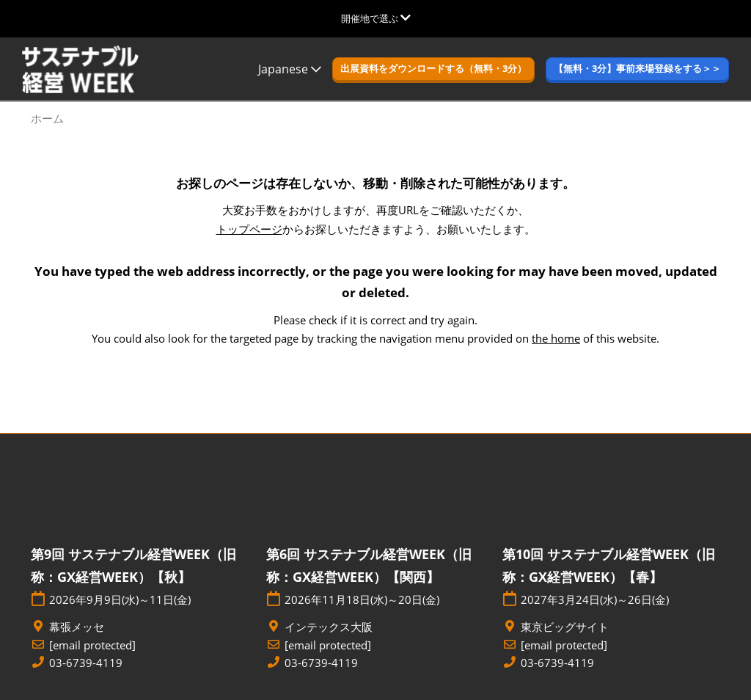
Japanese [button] (290, 69)
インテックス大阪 (329, 627)
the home (556, 338)
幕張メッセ (77, 627)
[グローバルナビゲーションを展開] (376, 18)
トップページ (249, 229)
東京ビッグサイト (565, 627)
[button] (433, 69)
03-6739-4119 (86, 663)
